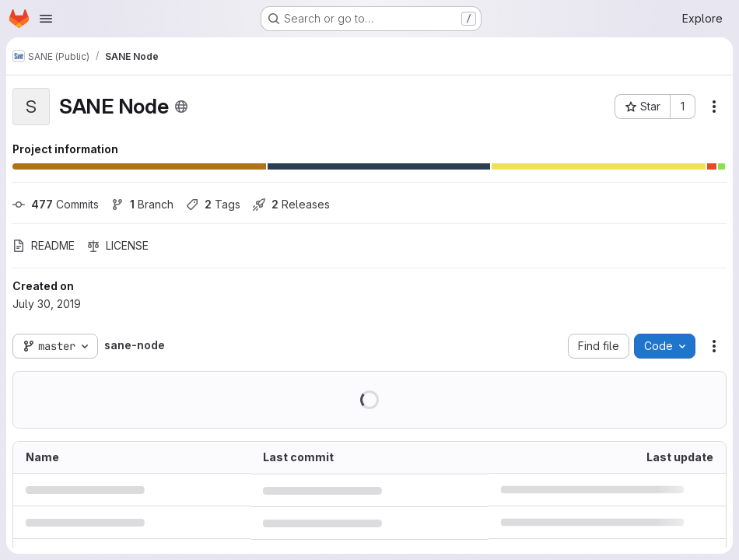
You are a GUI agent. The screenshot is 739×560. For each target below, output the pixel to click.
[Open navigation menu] (46, 19)
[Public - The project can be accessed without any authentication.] (181, 107)
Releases (291, 204)
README (44, 245)
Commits (56, 204)
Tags (213, 204)
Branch (142, 204)
